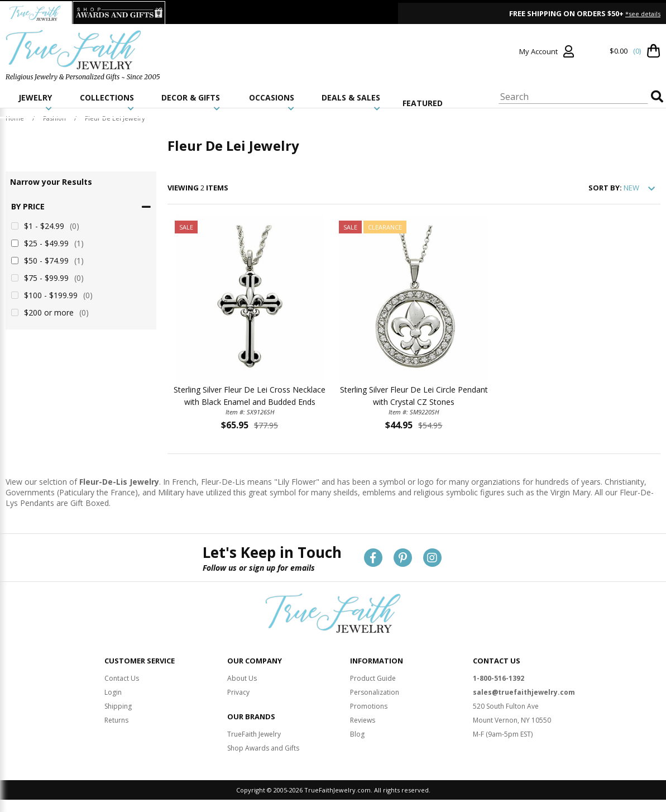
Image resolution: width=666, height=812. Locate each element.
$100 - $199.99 (52, 295)
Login (113, 692)
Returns (116, 720)
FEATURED (423, 103)
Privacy (238, 692)
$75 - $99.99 (47, 278)
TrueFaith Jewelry (254, 734)
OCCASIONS (272, 102)
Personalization (375, 692)
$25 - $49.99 (47, 243)
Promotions (369, 706)
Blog (357, 734)
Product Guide (373, 678)
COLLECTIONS (107, 102)
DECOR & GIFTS (191, 102)
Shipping (118, 706)
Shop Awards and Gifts (263, 748)
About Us (242, 678)
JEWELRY (35, 102)
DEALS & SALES (351, 102)
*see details (643, 14)
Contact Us (122, 678)
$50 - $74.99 (47, 261)
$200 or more (50, 312)
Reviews (363, 720)
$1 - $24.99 (45, 226)
